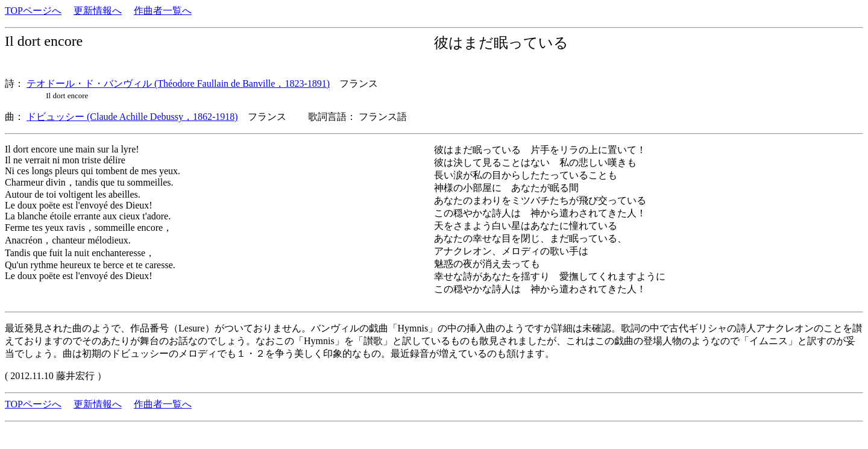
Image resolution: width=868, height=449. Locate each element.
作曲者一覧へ (163, 11)
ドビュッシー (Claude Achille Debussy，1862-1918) (132, 117)
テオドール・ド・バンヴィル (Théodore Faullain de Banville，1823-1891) (178, 83)
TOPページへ (33, 11)
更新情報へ (98, 11)
